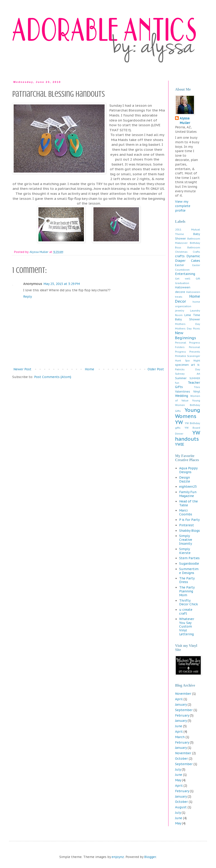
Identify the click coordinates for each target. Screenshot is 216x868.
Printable (181, 356)
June (179, 726)
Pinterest (187, 525)
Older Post (156, 369)
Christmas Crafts (188, 252)
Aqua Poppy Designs (188, 470)
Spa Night (193, 361)
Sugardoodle (189, 564)
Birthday (195, 243)
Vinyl (197, 391)
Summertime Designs (189, 571)
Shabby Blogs (190, 531)
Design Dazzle (185, 479)
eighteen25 (188, 487)
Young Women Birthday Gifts (188, 406)
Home (89, 369)
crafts (180, 256)
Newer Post (22, 369)
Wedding (182, 396)
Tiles (197, 387)
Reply (28, 297)
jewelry (180, 311)
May (178, 780)
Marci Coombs (186, 512)
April (179, 699)
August (181, 807)
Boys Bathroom (188, 247)
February (182, 715)
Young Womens (188, 413)
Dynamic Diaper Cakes (188, 258)
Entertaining (185, 274)
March (180, 737)
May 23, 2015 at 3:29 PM (62, 284)
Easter (180, 265)
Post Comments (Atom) (53, 377)
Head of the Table (188, 503)
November (183, 694)
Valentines (183, 391)
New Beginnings (186, 335)
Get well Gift (188, 279)
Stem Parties (189, 558)
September (184, 710)
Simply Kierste (185, 551)
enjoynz (118, 857)
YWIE (180, 444)
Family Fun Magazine (188, 494)
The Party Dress (187, 580)
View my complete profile (183, 206)
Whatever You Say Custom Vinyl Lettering (187, 627)
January (181, 705)
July (178, 769)
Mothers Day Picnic (188, 329)
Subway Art (188, 374)
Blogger (150, 857)
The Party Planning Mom (187, 591)
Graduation (182, 283)
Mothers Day (188, 324)
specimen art (185, 365)
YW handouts (188, 436)
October (181, 759)
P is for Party (189, 520)
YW (179, 422)
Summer (181, 378)
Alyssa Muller (185, 121)
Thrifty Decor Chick (188, 602)
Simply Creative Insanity (186, 540)
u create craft (186, 612)
